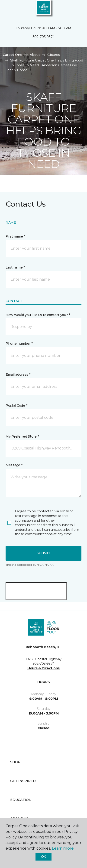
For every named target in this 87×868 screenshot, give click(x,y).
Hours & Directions (43, 668)
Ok (43, 857)
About (35, 55)
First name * (15, 236)
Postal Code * (16, 405)
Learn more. (63, 848)
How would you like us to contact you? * (38, 315)
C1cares (54, 55)
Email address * (18, 374)
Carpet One (13, 55)
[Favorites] (75, 9)
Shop (15, 762)
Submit (43, 553)
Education (21, 800)
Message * (14, 465)
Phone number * (19, 344)
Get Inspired (23, 781)
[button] (69, 9)
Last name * (15, 267)
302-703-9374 (44, 37)
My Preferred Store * (22, 436)
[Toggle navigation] (7, 9)
